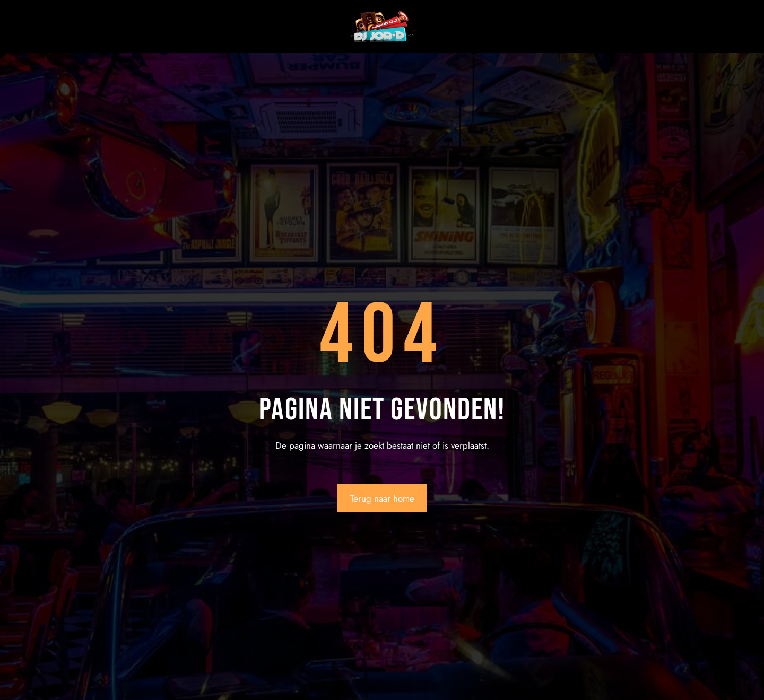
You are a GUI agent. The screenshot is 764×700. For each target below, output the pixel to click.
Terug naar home (382, 498)
